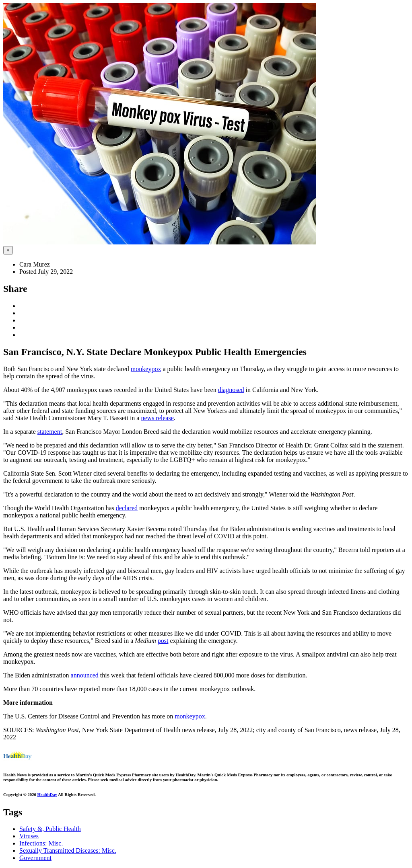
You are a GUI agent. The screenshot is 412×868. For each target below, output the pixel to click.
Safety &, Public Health (50, 829)
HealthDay (47, 794)
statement (50, 432)
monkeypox (146, 369)
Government (35, 858)
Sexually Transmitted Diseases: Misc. (68, 851)
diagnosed (231, 390)
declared (127, 508)
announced (85, 675)
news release (157, 418)
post (163, 641)
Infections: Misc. (41, 843)
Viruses (29, 836)
